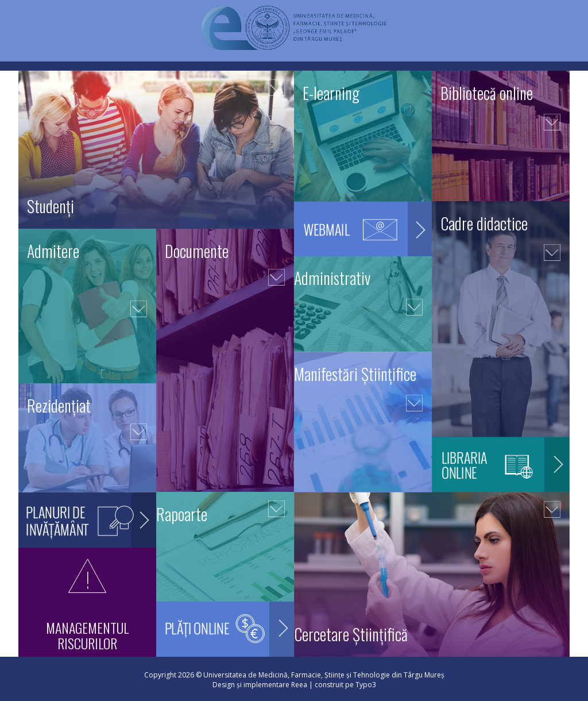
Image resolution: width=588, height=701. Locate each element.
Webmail (363, 240)
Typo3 (366, 685)
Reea (299, 685)
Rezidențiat (59, 405)
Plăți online (225, 640)
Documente (197, 251)
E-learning (331, 93)
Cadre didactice (484, 223)
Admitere (53, 251)
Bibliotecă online (487, 93)
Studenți (51, 206)
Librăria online (501, 475)
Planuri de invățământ (87, 531)
